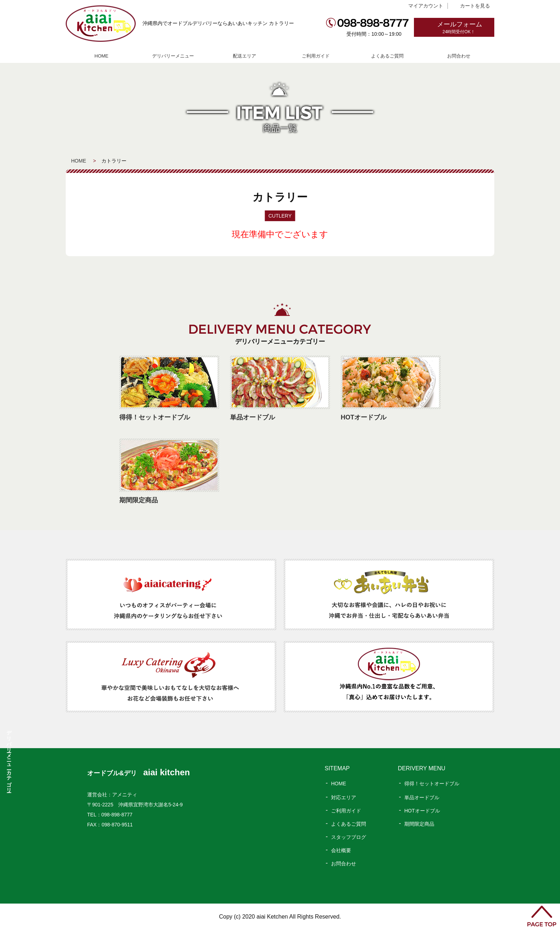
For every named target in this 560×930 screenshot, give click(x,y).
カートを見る (475, 6)
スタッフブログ (349, 837)
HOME (102, 56)
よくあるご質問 (387, 56)
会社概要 (341, 850)
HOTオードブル (422, 811)
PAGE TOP (542, 916)
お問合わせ (459, 56)
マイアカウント (426, 6)
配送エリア (244, 56)
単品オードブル (422, 797)
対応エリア (344, 797)
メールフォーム (466, 28)
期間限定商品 (419, 824)
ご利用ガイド (316, 56)
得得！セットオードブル (432, 784)
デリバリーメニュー (173, 56)
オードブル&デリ (139, 773)
